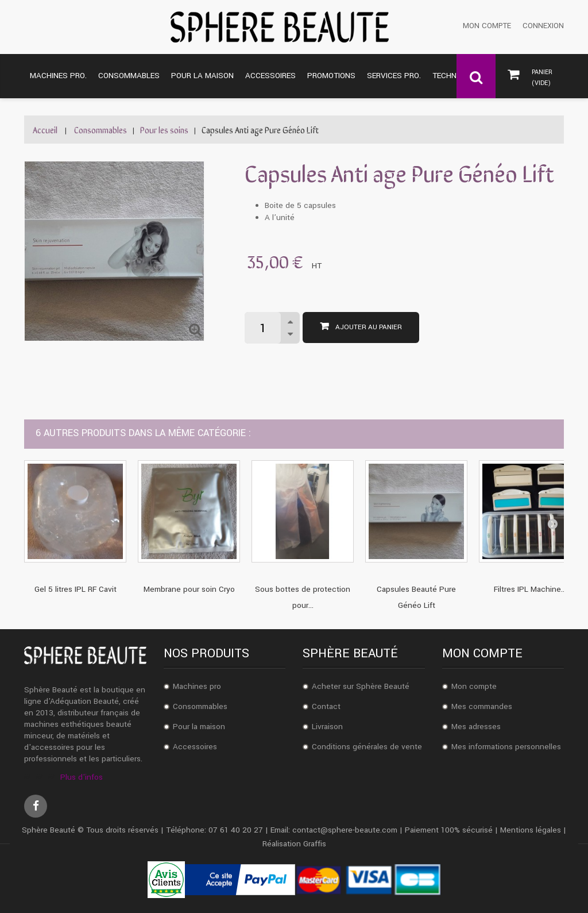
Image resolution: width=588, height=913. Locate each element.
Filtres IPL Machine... (530, 589)
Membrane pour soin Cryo (189, 589)
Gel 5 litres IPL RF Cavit (76, 589)
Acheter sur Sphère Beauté (361, 686)
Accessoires (195, 747)
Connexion (543, 26)
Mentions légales (531, 830)
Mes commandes (482, 706)
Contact (326, 706)
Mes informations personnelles (506, 747)
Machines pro (197, 686)
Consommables (200, 706)
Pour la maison (199, 727)
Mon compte (487, 26)
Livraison (327, 727)
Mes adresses (476, 727)
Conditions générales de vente (367, 747)
